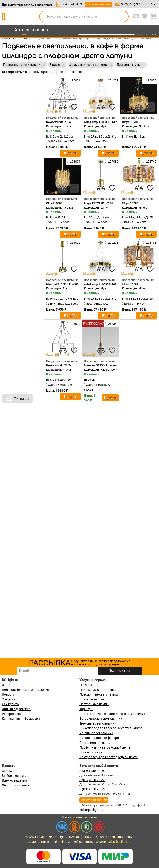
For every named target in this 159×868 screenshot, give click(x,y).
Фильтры (17, 399)
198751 (150, 242)
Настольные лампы (94, 704)
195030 (74, 324)
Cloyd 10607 (130, 122)
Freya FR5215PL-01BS (99, 203)
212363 (112, 324)
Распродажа (11, 714)
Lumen (105, 208)
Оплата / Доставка (16, 709)
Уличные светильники (96, 733)
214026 (74, 242)
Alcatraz (144, 126)
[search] (122, 17)
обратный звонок (98, 4)
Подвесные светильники (98, 690)
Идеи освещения (14, 780)
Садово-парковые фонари (99, 738)
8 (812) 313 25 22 (92, 780)
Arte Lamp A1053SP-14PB (101, 122)
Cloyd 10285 (130, 203)
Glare (66, 288)
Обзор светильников (18, 785)
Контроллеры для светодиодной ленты (109, 757)
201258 (112, 242)
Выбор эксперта (14, 776)
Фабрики (9, 699)
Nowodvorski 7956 (58, 365)
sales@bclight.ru (131, 4)
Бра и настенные (92, 699)
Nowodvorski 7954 (58, 122)
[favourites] (74, 107)
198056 (150, 80)
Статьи (7, 771)
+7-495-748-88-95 (72, 4)
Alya (103, 126)
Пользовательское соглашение (25, 690)
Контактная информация (21, 719)
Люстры (86, 685)
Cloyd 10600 (54, 203)
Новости (8, 694)
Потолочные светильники (99, 694)
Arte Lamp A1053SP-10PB (101, 284)
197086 (112, 161)
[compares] (63, 107)
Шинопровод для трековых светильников (111, 728)
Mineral (143, 208)
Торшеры (86, 709)
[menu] (27, 30)
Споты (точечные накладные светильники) (112, 714)
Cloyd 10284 (130, 284)
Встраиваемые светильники (101, 719)
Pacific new (108, 370)
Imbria (67, 126)
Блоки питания (91, 752)
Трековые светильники (97, 723)
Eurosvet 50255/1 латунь (101, 365)
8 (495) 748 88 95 (92, 771)
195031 (74, 80)
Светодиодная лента (95, 743)
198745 (150, 161)
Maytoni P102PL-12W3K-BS (64, 284)
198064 (74, 161)
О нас (6, 685)
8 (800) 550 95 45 (92, 789)
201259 (112, 80)
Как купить (10, 704)
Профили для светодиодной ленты (106, 747)
